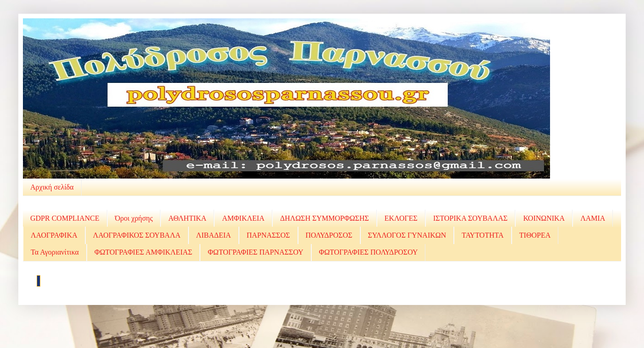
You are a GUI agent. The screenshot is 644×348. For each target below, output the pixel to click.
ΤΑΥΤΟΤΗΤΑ (483, 235)
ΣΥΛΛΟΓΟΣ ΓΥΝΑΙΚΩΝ (407, 235)
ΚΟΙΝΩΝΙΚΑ (544, 218)
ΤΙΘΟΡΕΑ (535, 235)
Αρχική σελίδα (52, 187)
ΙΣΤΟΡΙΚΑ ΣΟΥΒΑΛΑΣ (470, 218)
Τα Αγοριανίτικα (55, 252)
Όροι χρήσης (134, 218)
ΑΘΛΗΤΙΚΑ (187, 218)
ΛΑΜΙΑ (593, 218)
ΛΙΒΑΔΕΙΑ (214, 235)
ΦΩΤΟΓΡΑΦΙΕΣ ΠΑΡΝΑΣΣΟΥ (255, 252)
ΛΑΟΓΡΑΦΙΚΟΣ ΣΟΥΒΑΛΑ (137, 235)
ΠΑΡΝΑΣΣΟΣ (268, 235)
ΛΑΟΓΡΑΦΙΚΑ (54, 235)
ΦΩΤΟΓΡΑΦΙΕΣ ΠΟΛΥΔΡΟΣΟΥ (369, 252)
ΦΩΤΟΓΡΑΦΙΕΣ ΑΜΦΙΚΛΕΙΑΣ (143, 252)
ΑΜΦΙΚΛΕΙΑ (243, 218)
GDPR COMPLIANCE (65, 218)
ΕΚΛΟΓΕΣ (401, 218)
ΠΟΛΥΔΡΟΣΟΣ (329, 235)
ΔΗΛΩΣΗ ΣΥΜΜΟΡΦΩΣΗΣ (325, 218)
